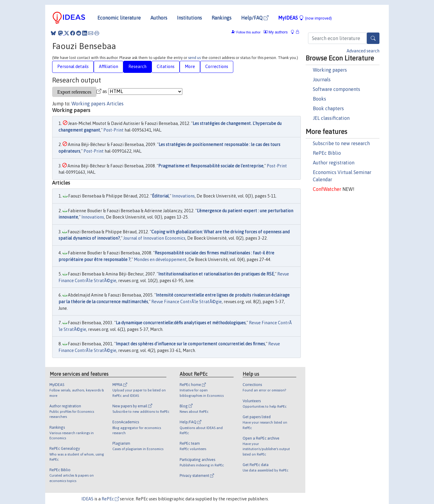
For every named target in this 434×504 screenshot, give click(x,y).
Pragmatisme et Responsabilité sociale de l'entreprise (211, 166)
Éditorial (160, 196)
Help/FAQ (255, 18)
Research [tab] (137, 67)
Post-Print (113, 130)
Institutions (189, 18)
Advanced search (363, 51)
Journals (322, 79)
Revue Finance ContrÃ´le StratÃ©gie (187, 302)
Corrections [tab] (217, 67)
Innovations (183, 196)
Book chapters (328, 108)
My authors (276, 32)
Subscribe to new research (341, 143)
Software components (337, 89)
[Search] (373, 38)
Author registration (334, 163)
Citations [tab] (166, 67)
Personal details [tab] (73, 67)
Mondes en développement (160, 260)
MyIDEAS (305, 18)
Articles (115, 104)
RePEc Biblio (327, 153)
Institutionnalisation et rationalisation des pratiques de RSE (216, 274)
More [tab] (190, 67)
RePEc (110, 499)
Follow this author (248, 32)
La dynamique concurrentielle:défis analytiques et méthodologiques (181, 323)
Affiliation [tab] (108, 67)
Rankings (222, 18)
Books (319, 99)
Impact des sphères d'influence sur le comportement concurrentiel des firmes (190, 344)
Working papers (330, 70)
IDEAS (87, 499)
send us (194, 58)
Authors (159, 18)
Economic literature (119, 18)
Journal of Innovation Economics (154, 238)
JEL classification (331, 118)
